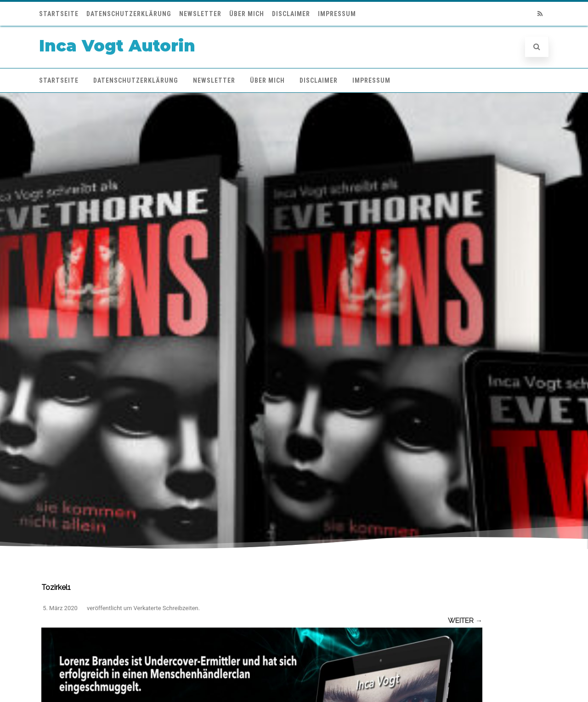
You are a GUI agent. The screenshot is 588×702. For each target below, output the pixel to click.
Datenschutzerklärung (129, 14)
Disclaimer (291, 14)
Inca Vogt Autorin (117, 46)
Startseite (59, 14)
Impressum (337, 14)
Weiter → (465, 621)
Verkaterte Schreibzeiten (166, 608)
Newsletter (200, 14)
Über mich (247, 14)
